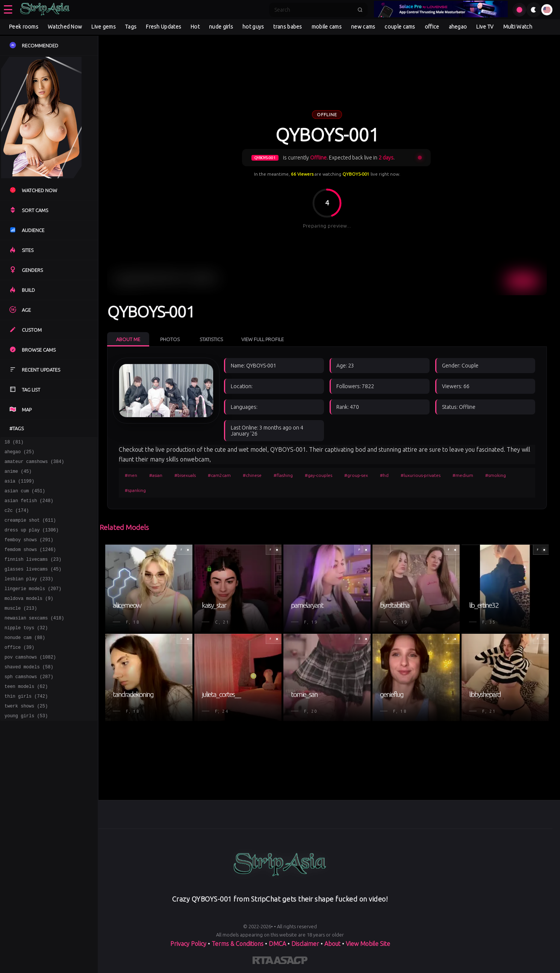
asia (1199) (19, 486)
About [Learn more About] (332, 944)
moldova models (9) (29, 617)
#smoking (496, 475)
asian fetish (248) (29, 508)
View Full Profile (263, 339)
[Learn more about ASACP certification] (291, 962)
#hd (384, 475)
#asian (156, 475)
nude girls (221, 27)
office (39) (19, 672)
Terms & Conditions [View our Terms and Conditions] (238, 944)
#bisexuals (185, 475)
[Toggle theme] (534, 10)
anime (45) (18, 476)
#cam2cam (219, 475)
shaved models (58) (29, 694)
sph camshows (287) (29, 705)
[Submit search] (360, 10)
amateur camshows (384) (34, 465)
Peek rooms (24, 27)
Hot (195, 27)
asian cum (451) (25, 497)
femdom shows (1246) (30, 563)
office (432, 27)
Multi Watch (518, 27)
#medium (463, 475)
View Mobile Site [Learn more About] (368, 944)
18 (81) (14, 443)
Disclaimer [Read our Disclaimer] (305, 944)
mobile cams (327, 27)
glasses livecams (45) (33, 585)
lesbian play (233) (29, 596)
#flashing (283, 475)
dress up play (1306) (32, 541)
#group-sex (356, 475)
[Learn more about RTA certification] (263, 962)
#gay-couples (319, 475)
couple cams (400, 27)
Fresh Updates (163, 27)
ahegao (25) (19, 454)
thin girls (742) (26, 726)
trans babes (288, 27)
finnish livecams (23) (33, 574)
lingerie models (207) (33, 606)
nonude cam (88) (25, 661)
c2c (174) (17, 519)
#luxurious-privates (421, 475)
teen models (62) (26, 716)
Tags (131, 27)
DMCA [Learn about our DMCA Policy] (277, 944)
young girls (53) (26, 748)
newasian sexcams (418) (34, 639)
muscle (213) (21, 628)
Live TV (485, 27)
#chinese (252, 475)
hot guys (253, 27)
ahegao (458, 27)
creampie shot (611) (30, 530)
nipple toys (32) (26, 650)
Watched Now (65, 27)
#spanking (135, 490)
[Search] (313, 10)
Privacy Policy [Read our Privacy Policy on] (188, 944)
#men (131, 475)
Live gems (104, 27)
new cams (363, 27)
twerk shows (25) (26, 737)
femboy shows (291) (29, 552)
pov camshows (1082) (30, 683)
